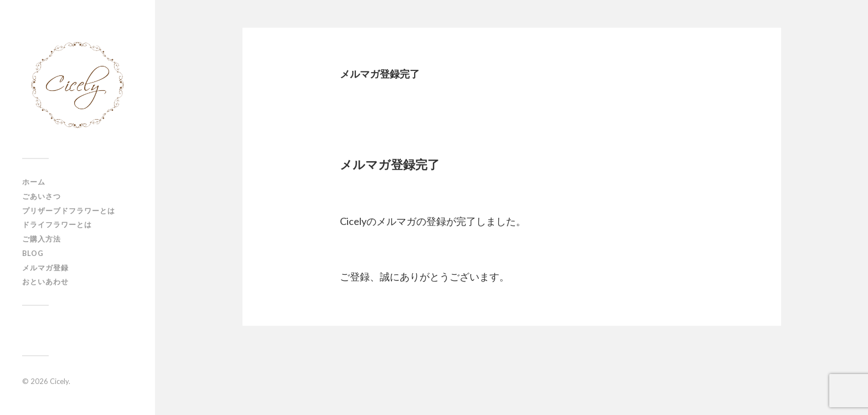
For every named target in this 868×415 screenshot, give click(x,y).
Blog (33, 253)
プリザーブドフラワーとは (69, 211)
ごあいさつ (42, 196)
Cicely (59, 381)
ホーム (34, 182)
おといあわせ (45, 281)
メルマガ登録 (45, 268)
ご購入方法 (42, 239)
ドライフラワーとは (57, 224)
